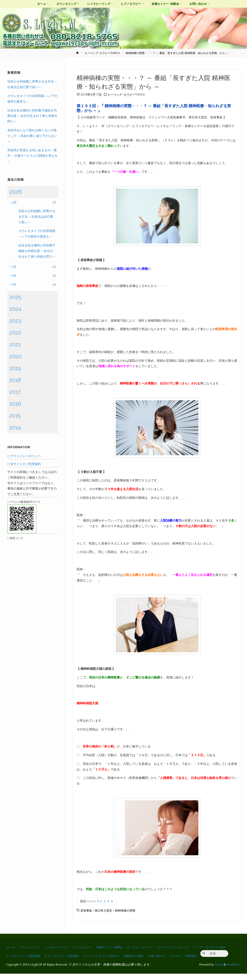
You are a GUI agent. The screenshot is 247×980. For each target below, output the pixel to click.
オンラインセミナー (151, 948)
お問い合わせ (211, 953)
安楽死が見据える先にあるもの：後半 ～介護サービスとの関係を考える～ (32, 156)
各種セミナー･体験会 (118, 948)
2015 (15, 415)
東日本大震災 (105, 911)
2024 (15, 309)
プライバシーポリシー (25, 456)
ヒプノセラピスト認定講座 (107, 953)
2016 (15, 404)
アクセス (12, 962)
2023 (15, 321)
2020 (15, 356)
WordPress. (234, 971)
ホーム (11, 948)
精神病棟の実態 (128, 911)
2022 (15, 332)
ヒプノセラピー (87, 948)
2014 (15, 427)
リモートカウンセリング (187, 948)
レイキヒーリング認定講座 (65, 953)
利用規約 (30, 962)
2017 (15, 392)
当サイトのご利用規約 (25, 464)
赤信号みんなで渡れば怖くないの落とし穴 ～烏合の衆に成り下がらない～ (32, 136)
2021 (15, 344)
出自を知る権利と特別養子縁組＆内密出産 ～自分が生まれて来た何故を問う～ (32, 116)
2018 (15, 380)
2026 (15, 192)
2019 (15, 368)
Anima (218, 971)
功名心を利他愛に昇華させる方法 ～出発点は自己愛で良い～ (37, 217)
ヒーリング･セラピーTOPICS (102, 53)
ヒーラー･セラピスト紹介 (24, 953)
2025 (15, 297)
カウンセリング (31, 948)
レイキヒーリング (59, 948)
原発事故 (87, 911)
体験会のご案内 (186, 953)
